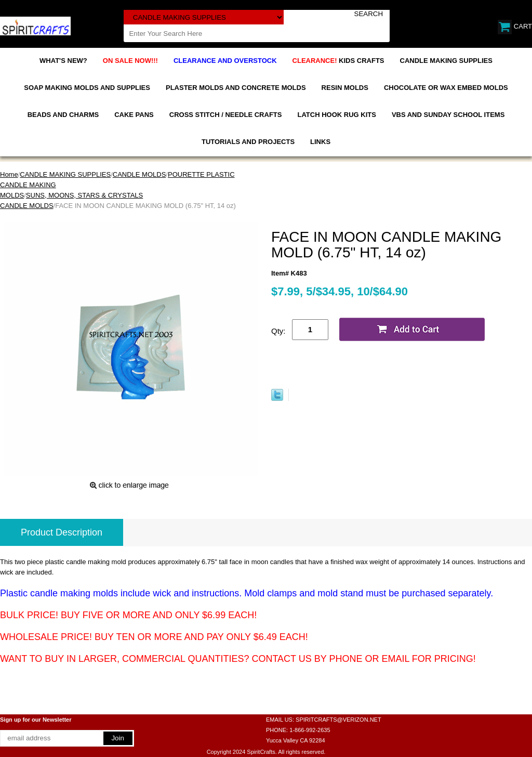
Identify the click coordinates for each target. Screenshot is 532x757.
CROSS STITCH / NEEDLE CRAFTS (226, 115)
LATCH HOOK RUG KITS (336, 115)
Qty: (278, 331)
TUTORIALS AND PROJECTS (248, 142)
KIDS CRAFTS (338, 61)
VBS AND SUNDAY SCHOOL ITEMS (448, 115)
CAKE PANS (134, 115)
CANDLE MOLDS (139, 174)
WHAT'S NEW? (63, 61)
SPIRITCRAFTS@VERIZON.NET (338, 720)
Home (9, 174)
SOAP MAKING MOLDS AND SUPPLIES (87, 88)
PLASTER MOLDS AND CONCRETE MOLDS (236, 88)
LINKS (320, 142)
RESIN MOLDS (345, 88)
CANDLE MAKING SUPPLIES (446, 61)
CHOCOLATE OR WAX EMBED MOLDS (446, 88)
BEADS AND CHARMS (63, 115)
